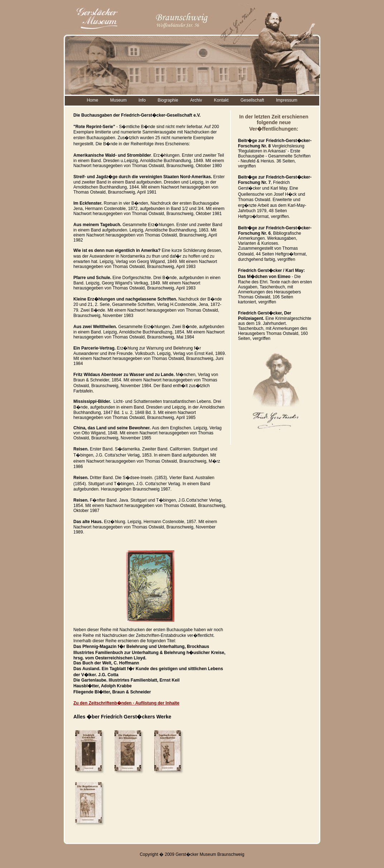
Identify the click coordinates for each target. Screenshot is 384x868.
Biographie (168, 100)
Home (92, 100)
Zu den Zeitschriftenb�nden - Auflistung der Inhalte (126, 703)
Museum (118, 100)
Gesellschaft (252, 100)
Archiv (196, 100)
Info (142, 100)
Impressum (286, 100)
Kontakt (221, 100)
